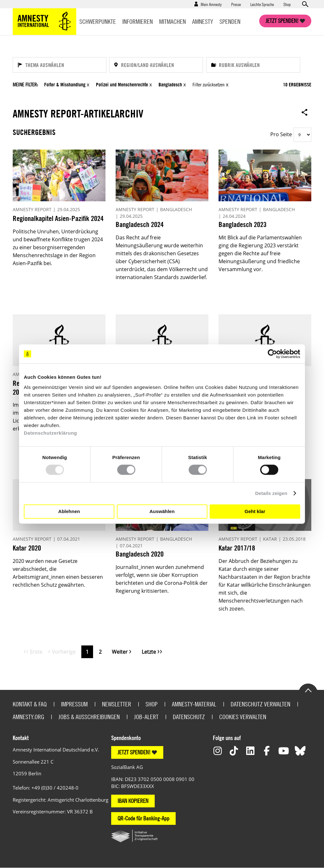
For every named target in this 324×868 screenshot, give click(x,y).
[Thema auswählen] (60, 65)
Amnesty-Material (194, 704)
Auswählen (162, 511)
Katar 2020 (27, 548)
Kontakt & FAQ (30, 704)
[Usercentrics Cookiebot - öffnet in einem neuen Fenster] (272, 354)
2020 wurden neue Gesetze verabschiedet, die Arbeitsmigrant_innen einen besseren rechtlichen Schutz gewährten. (58, 573)
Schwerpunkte (98, 21)
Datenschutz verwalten (260, 704)
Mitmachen (172, 21)
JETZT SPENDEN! (134, 752)
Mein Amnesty (211, 4)
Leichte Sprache (262, 4)
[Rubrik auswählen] (253, 65)
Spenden (230, 21)
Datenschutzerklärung (51, 433)
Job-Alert (146, 717)
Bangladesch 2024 (140, 224)
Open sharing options (305, 112)
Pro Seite (281, 134)
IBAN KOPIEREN (133, 801)
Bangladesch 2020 (140, 554)
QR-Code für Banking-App (143, 818)
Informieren (138, 21)
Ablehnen (69, 511)
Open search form (305, 4)
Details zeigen (271, 493)
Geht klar (255, 511)
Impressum (74, 704)
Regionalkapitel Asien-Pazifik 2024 (58, 218)
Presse (236, 4)
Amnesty (203, 21)
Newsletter (117, 704)
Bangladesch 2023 (243, 224)
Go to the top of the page (308, 690)
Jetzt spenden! (282, 21)
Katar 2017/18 (237, 548)
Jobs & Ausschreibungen (89, 717)
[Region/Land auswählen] (156, 65)
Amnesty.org (28, 717)
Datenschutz (189, 717)
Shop (287, 4)
